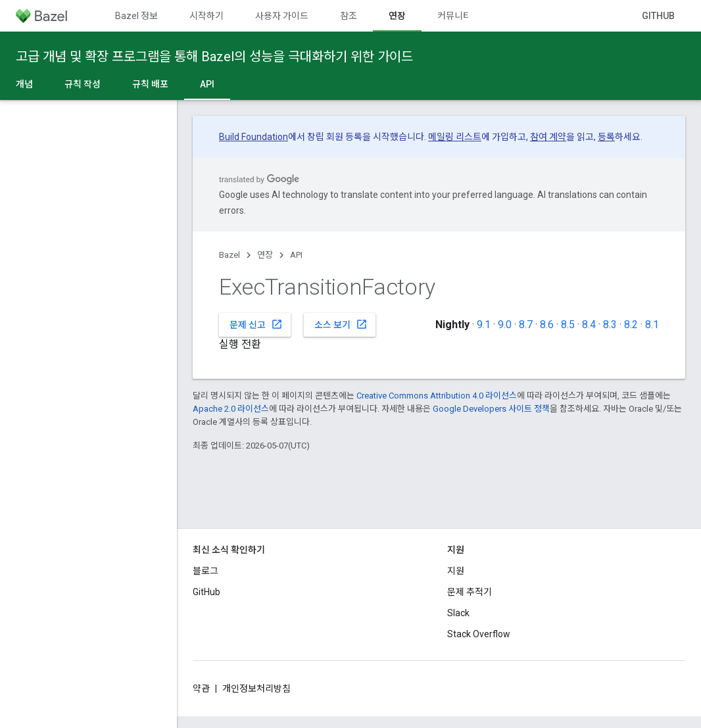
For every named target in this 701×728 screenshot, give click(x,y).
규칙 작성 (83, 84)
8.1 (652, 325)
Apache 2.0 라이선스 (231, 409)
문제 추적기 (470, 592)
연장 (265, 255)
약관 (201, 689)
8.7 (526, 325)
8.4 (589, 325)
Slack (458, 613)
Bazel (230, 255)
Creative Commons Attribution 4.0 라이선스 (437, 396)
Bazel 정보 (136, 16)
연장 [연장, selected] (397, 16)
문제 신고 (256, 324)
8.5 (568, 325)
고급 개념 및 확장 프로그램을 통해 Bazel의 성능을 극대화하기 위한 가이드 (214, 57)
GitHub (658, 16)
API (296, 255)
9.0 (505, 325)
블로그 (205, 571)
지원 (456, 571)
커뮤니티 (454, 16)
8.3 (610, 325)
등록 (606, 137)
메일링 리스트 (455, 137)
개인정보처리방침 (256, 689)
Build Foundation (254, 137)
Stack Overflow (479, 634)
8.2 (631, 325)
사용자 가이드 (282, 16)
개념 (24, 84)
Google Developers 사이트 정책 (491, 409)
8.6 (547, 325)
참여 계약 (548, 137)
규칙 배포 (150, 84)
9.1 (484, 325)
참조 (349, 16)
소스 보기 (341, 324)
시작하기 (206, 16)
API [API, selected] (207, 84)
